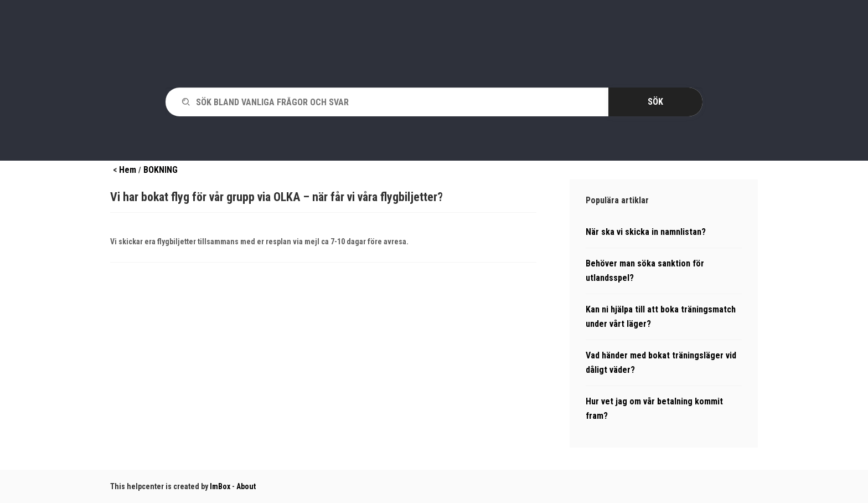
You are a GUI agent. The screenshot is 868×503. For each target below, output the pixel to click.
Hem (128, 170)
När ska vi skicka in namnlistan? (646, 232)
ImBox (220, 486)
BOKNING (161, 170)
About (246, 486)
